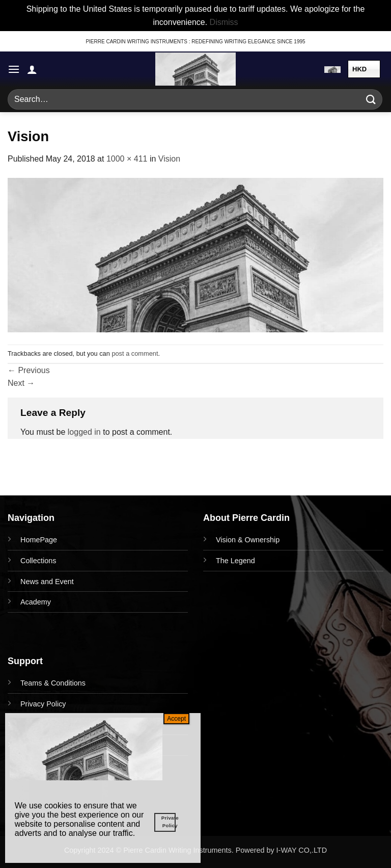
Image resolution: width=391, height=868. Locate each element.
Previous (29, 370)
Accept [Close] (176, 719)
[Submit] (371, 100)
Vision (169, 159)
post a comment (135, 353)
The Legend (235, 561)
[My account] (32, 69)
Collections (38, 561)
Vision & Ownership (248, 540)
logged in (84, 432)
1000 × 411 (127, 159)
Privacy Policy (43, 704)
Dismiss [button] (224, 22)
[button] (14, 69)
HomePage (39, 540)
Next (21, 383)
